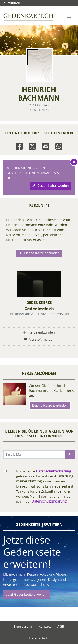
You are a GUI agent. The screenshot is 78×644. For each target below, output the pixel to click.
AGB (61, 626)
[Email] (46, 145)
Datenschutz (39, 638)
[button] (70, 454)
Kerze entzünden (39, 332)
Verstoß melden (39, 339)
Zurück (12, 3)
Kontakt (45, 626)
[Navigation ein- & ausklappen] (69, 16)
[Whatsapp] (59, 145)
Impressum (23, 626)
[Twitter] (32, 145)
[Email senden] (34, 454)
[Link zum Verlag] (28, 16)
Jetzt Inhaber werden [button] (50, 186)
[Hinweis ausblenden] (74, 162)
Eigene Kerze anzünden (39, 253)
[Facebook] (19, 145)
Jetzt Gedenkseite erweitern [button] (27, 594)
